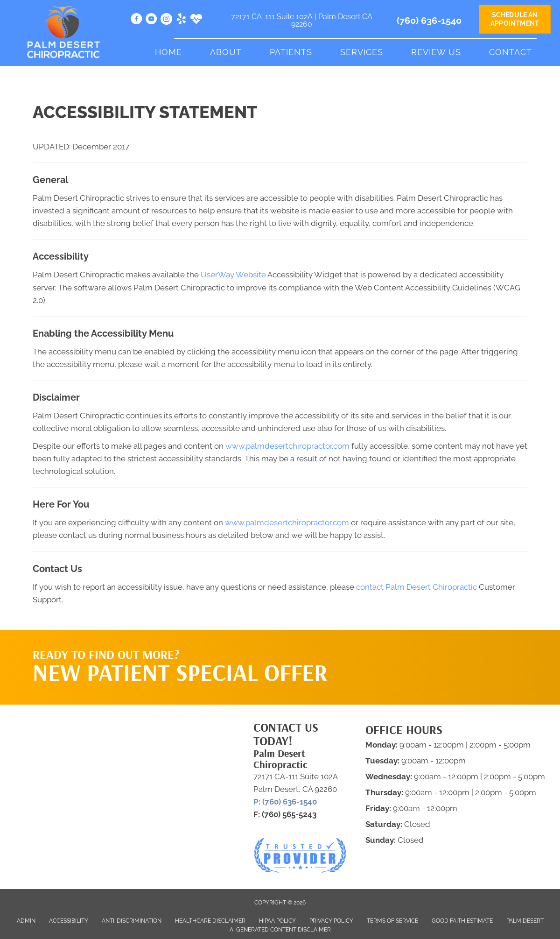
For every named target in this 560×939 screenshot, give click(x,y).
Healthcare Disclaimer (210, 921)
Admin (26, 921)
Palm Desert (525, 921)
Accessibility (69, 921)
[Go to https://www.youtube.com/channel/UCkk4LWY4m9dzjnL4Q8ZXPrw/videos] (151, 20)
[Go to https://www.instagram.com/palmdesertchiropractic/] (166, 20)
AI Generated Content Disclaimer (280, 930)
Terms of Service (392, 921)
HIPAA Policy (277, 921)
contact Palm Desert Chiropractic (416, 587)
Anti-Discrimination (132, 921)
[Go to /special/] (182, 669)
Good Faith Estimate (462, 921)
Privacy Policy (331, 921)
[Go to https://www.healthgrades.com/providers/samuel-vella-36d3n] (196, 20)
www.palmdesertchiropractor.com (287, 446)
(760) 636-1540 (429, 21)
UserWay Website (233, 275)
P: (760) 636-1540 (285, 802)
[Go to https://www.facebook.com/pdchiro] (136, 20)
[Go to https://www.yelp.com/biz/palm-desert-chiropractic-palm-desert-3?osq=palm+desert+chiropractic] (181, 20)
